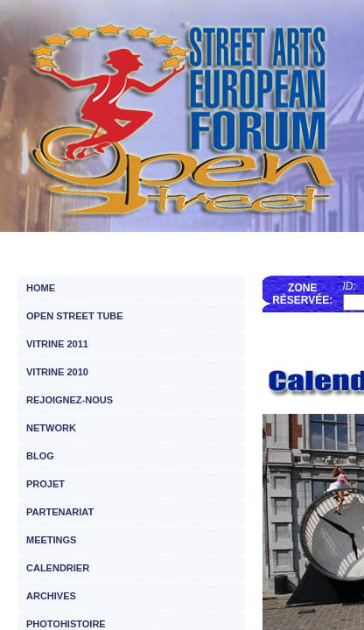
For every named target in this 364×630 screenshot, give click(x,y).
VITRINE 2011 (57, 344)
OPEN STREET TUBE (75, 316)
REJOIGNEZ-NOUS (70, 400)
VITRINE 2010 (57, 372)
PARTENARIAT (60, 512)
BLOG (40, 456)
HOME (41, 288)
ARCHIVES (51, 596)
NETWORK (51, 428)
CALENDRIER (58, 568)
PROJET (45, 484)
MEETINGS (51, 540)
